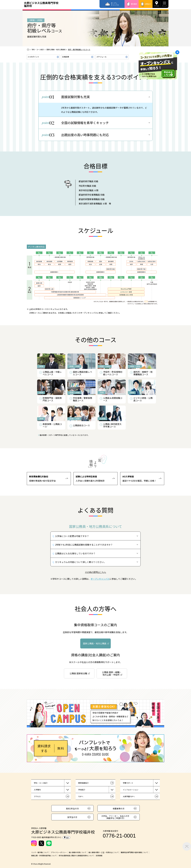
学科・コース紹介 (38, 49)
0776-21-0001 (119, 836)
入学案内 (37, 790)
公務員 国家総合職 (78, 673)
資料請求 (134, 4)
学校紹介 (82, 790)
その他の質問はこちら (95, 572)
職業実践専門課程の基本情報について (134, 852)
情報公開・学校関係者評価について (44, 856)
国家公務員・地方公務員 (95, 643)
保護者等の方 (119, 808)
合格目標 (66, 57)
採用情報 (99, 856)
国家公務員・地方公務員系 (56, 49)
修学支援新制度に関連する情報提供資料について (76, 856)
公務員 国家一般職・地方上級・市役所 (112, 673)
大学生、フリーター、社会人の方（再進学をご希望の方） (115, 817)
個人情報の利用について (78, 852)
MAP (66, 837)
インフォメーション (131, 790)
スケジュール (102, 57)
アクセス (157, 6)
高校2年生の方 (72, 808)
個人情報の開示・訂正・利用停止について (104, 852)
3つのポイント (33, 57)
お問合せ (148, 4)
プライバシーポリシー (59, 852)
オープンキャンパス (115, 4)
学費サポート (128, 783)
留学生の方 (72, 817)
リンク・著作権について (40, 852)
